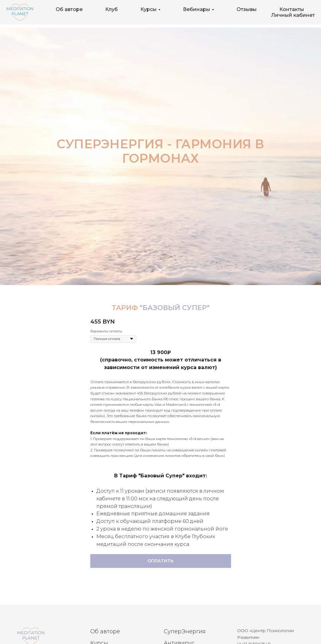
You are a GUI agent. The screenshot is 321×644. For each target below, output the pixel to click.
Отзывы (247, 9)
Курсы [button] (149, 9)
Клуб (112, 9)
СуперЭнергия (185, 631)
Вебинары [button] (197, 9)
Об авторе (69, 9)
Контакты (292, 9)
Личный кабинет (293, 15)
